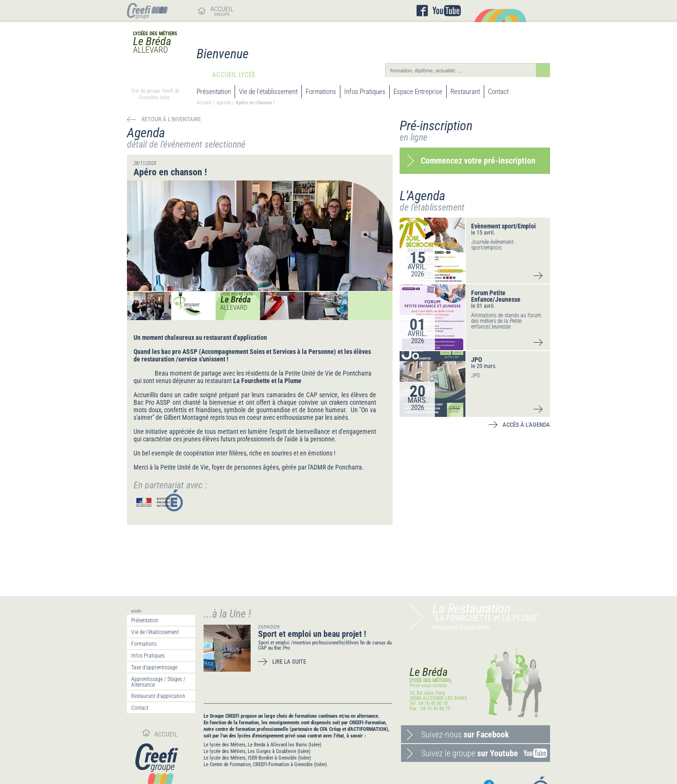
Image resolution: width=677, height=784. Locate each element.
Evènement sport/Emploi (504, 226)
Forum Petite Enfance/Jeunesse (496, 296)
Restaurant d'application (158, 696)
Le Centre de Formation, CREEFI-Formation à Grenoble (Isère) (265, 764)
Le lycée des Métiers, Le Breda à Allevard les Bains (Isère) (263, 745)
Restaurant (465, 92)
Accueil (204, 103)
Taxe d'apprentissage (154, 667)
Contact (498, 92)
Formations (321, 92)
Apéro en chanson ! (256, 103)
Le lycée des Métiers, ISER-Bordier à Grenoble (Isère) (257, 758)
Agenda (224, 103)
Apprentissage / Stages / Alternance (158, 682)
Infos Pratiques (365, 92)
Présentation (214, 92)
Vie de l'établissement (268, 92)
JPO (476, 360)
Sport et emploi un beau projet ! (312, 634)
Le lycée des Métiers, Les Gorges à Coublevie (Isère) (257, 751)
